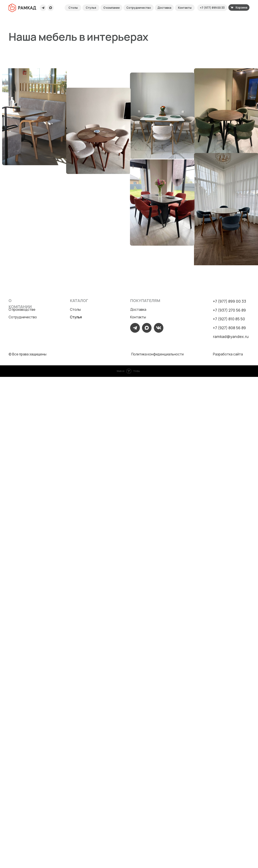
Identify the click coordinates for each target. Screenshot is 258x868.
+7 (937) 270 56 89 (229, 310)
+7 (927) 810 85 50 (229, 319)
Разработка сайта (228, 354)
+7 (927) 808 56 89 (229, 328)
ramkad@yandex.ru (231, 336)
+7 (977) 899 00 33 (230, 301)
